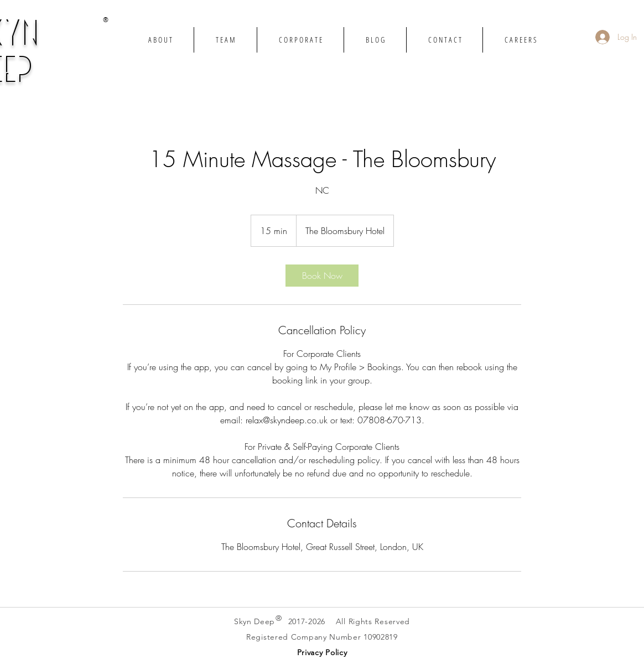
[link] (322, 276)
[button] (322, 652)
